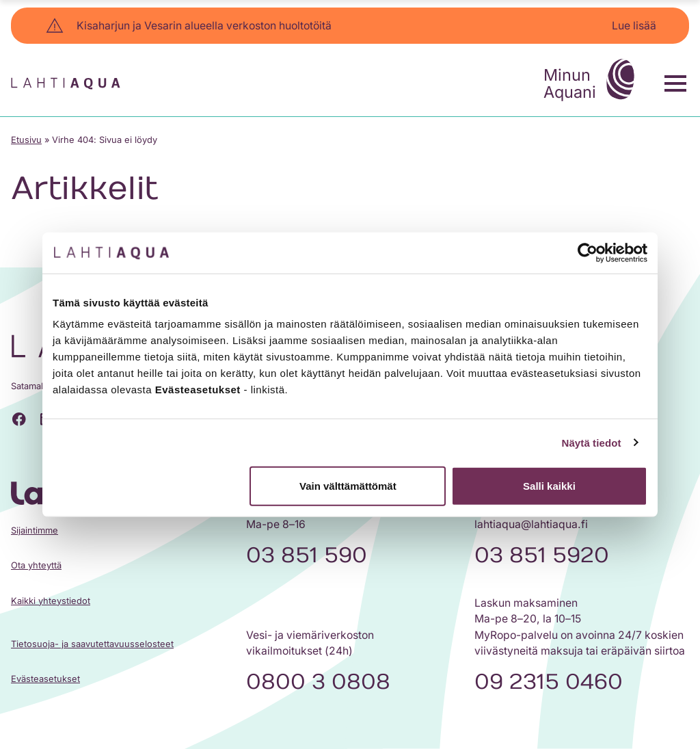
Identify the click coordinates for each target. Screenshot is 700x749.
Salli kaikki (549, 486)
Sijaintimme (35, 530)
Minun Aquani (592, 81)
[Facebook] (19, 419)
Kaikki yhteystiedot (51, 601)
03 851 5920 (542, 555)
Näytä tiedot (592, 442)
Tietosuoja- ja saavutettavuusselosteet (92, 644)
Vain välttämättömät (348, 486)
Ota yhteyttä (36, 565)
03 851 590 (307, 555)
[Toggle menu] (675, 83)
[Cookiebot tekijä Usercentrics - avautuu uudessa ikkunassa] (588, 252)
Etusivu (26, 140)
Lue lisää (634, 26)
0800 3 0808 (318, 682)
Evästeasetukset (45, 679)
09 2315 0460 (549, 682)
